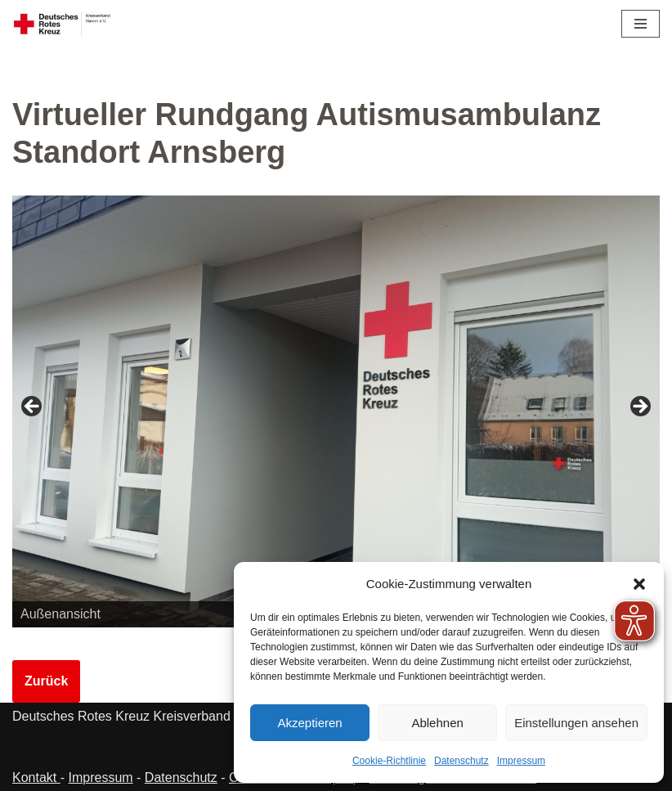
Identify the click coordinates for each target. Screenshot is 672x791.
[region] (336, 411)
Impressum (521, 761)
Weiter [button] (639, 407)
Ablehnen (437, 723)
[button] (639, 584)
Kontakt (36, 778)
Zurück (46, 681)
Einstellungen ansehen (576, 723)
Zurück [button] (33, 407)
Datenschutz (461, 761)
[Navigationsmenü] (641, 24)
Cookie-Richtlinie (389, 761)
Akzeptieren (309, 723)
